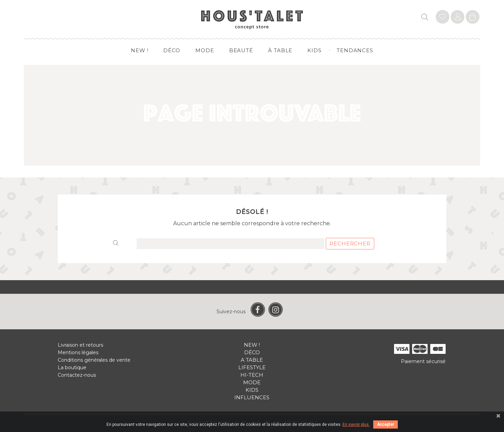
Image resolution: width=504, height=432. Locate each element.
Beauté (241, 50)
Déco (172, 50)
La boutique (72, 368)
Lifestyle (252, 367)
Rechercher (350, 243)
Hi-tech (252, 375)
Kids (314, 50)
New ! (140, 50)
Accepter (386, 424)
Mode (205, 50)
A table (252, 360)
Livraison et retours (80, 345)
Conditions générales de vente (94, 360)
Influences (252, 397)
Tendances (355, 50)
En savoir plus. (356, 424)
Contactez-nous (77, 375)
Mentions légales (78, 352)
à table (280, 50)
